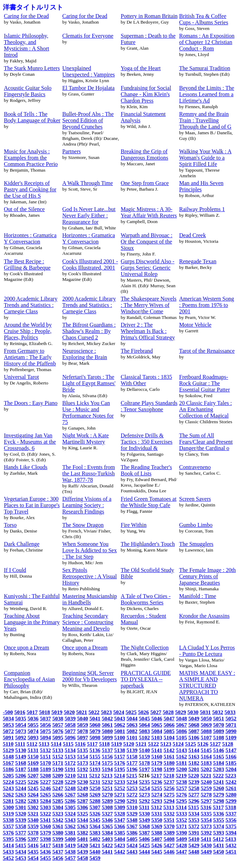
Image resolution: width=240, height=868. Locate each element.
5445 (157, 852)
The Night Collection (145, 648)
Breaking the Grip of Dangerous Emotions (145, 155)
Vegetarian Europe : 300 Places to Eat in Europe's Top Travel (32, 505)
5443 (132, 852)
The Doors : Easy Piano (31, 403)
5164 (206, 756)
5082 (132, 731)
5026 (143, 712)
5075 (45, 731)
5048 (181, 718)
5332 (169, 814)
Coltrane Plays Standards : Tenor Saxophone (149, 406)
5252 (120, 788)
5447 (181, 852)
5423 (120, 845)
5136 (95, 750)
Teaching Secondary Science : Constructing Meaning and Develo (88, 622)
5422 (107, 845)
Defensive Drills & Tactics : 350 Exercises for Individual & (147, 442)
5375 (231, 826)
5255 (157, 788)
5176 (120, 763)
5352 (181, 820)
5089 (219, 731)
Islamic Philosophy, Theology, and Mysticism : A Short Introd (26, 45)
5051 (219, 718)
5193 (95, 769)
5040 (83, 718)
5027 (156, 712)
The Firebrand (137, 351)
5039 (70, 718)
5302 (33, 807)
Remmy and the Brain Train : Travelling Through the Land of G (205, 120)
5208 (45, 775)
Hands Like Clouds (26, 467)
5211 (82, 775)
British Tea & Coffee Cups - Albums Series (204, 19)
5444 (144, 852)
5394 (231, 833)
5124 (178, 744)
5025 (131, 712)
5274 (157, 795)
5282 (21, 801)
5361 (58, 826)
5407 (157, 839)
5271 (120, 795)
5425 (144, 845)
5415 (21, 845)
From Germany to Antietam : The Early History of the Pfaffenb (30, 357)
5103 (157, 737)
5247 (58, 788)
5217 (156, 775)
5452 (8, 858)
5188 (33, 769)
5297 (206, 801)
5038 (58, 718)
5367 (132, 826)
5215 (132, 775)
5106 (194, 737)
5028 (168, 712)
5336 (219, 814)
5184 (219, 763)
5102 (144, 737)
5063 (132, 725)
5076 (58, 731)
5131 (33, 750)
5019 (57, 712)
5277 (194, 795)
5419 (70, 845)
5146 (219, 750)
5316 (206, 807)
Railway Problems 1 (202, 209)
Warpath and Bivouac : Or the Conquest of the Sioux (147, 242)
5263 (21, 795)
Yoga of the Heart (141, 68)
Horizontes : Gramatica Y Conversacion (30, 238)
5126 (203, 744)
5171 (58, 763)
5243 (8, 788)
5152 (58, 756)
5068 (194, 725)
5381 (70, 833)
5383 (95, 833)
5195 (120, 769)
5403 (107, 839)
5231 (95, 782)
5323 (58, 814)
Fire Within (134, 525)
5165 (219, 756)
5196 (132, 769)
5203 (219, 769)
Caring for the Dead (26, 16)
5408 (169, 839)
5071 (231, 725)
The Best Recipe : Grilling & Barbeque (27, 264)
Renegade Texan (198, 261)
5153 (70, 756)
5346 (107, 820)
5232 (107, 782)
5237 (169, 782)
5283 (33, 801)
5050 (206, 718)
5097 (83, 737)
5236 (157, 782)
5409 (181, 839)
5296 (194, 801)
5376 (8, 833)
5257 (181, 788)
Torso (10, 525)
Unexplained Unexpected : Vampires (89, 71)
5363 (83, 826)
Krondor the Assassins (204, 616)
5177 (132, 763)
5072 (8, 731)
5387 (144, 833)
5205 (8, 775)
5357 (8, 826)
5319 (8, 814)
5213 (107, 775)
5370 (169, 826)
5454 (33, 858)
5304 (58, 807)
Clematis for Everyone (88, 36)
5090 (231, 731)
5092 (21, 737)
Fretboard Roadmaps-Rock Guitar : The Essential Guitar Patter (204, 383)
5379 (45, 833)
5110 (8, 744)
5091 (8, 737)
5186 (8, 769)
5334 (194, 814)
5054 (21, 725)
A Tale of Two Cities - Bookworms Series (146, 599)
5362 (70, 826)
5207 (33, 775)
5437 (58, 852)
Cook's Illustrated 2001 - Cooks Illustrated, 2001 (90, 264)
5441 (107, 852)
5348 (132, 820)
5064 (144, 725)
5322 (45, 814)
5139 (132, 750)
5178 (144, 763)
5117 (92, 744)
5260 (219, 788)
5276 (181, 795)
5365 (107, 826)
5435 (33, 852)
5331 (157, 814)
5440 (95, 852)
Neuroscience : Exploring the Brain (85, 354)
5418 (58, 845)
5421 (95, 845)
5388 (157, 833)
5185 (231, 763)
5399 (58, 839)
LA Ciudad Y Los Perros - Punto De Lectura (207, 651)
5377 (21, 833)
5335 (206, 814)
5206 (21, 775)
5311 (144, 807)
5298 (219, 801)
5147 (231, 750)
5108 (219, 737)
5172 (70, 763)
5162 (181, 756)
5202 (206, 769)
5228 (58, 782)
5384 (107, 833)
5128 (227, 744)
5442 (120, 852)
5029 (181, 712)
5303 (45, 807)
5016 (20, 712)
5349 (144, 820)
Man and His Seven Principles (201, 186)
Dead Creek (192, 235)
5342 (58, 820)
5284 (45, 801)
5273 (144, 795)
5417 (45, 845)
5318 (231, 807)
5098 (95, 737)
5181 (181, 763)
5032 (218, 712)
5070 (219, 725)
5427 (169, 845)
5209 (58, 775)
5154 (83, 756)
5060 (95, 725)
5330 (144, 814)
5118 (104, 744)
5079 (95, 731)
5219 (181, 775)
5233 (120, 782)
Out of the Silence (24, 209)
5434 (21, 852)
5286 (70, 801)
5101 (132, 737)
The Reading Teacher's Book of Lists (146, 470)
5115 (68, 744)
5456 (58, 858)
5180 (169, 763)
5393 (219, 833)
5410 (194, 839)
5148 (8, 756)
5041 (95, 718)
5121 (141, 744)
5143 (181, 750)
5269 (95, 795)
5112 (32, 744)
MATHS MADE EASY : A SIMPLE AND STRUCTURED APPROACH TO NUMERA (207, 686)
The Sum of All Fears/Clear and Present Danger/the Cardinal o (206, 442)
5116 (80, 744)
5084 (157, 731)
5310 (132, 807)
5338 (8, 820)
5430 (206, 845)
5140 (144, 750)
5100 (120, 737)
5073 (21, 731)
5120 (128, 744)
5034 (8, 718)
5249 (83, 788)
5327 (107, 814)
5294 (169, 801)
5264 (33, 795)
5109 (231, 737)
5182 (194, 763)
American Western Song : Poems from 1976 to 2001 (207, 305)
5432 (231, 845)
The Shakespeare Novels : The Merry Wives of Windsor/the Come (149, 305)
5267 (70, 795)
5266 (58, 795)
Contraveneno (195, 467)
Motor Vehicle (195, 325)
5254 (144, 788)
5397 (33, 839)
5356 (231, 820)
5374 (219, 826)
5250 (95, 788)
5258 (194, 788)
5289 (107, 801)
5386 (132, 833)
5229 (70, 782)
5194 (107, 769)
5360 (45, 826)
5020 (69, 712)
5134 (70, 750)
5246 (45, 788)
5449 (206, 852)
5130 (21, 750)
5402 (95, 839)
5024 (119, 712)
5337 (231, 814)
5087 (194, 731)
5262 (8, 795)
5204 (231, 769)
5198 (157, 769)
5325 (83, 814)
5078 (83, 731)
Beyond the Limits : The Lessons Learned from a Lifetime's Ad (207, 94)
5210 (70, 775)
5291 (132, 801)
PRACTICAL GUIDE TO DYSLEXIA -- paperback (146, 679)
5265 (45, 795)
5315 (194, 807)
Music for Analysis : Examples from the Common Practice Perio (31, 158)
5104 (169, 737)
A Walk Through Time (88, 183)
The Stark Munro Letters (32, 68)
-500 (8, 712)
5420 (83, 845)
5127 (215, 744)
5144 (194, 750)
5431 (219, 845)
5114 (56, 744)
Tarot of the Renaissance (207, 351)
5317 (218, 807)
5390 (181, 833)
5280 (231, 795)
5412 (218, 839)
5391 (194, 833)
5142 (169, 750)
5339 (21, 820)
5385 (120, 833)
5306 (83, 807)
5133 (58, 750)
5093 (33, 737)
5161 (169, 756)
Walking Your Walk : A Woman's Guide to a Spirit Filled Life (205, 158)
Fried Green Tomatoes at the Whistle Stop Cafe (149, 502)
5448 (194, 852)
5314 (181, 807)
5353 (194, 820)
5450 (219, 852)
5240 (206, 782)
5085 (169, 731)
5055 (33, 725)
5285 (58, 801)
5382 (83, 833)
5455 (45, 858)
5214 (119, 775)
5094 (45, 737)
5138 (120, 750)
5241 (219, 782)
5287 (83, 801)
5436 (45, 852)
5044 (132, 718)
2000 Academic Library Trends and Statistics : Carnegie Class (31, 305)
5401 (83, 839)
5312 (156, 807)
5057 (58, 725)
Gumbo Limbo (196, 525)
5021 (82, 712)
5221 (206, 775)
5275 (169, 795)
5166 (231, 756)
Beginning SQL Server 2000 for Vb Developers (90, 676)
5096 (70, 737)
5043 (120, 718)
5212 (95, 775)
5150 (33, 756)
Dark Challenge (22, 544)
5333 (181, 814)
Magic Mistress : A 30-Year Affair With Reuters (149, 212)
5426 (157, 845)
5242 (231, 782)
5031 (205, 712)
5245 (33, 788)
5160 (157, 756)
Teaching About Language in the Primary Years (32, 622)
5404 (120, 839)
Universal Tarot (21, 377)
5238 (181, 782)
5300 (8, 807)
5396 (21, 839)
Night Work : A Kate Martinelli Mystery (86, 439)
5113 (44, 744)
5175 (107, 763)
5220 (194, 775)
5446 (169, 852)
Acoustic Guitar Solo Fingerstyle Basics (28, 91)
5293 (157, 801)
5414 (8, 845)
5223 (231, 775)
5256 (169, 788)
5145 (206, 750)
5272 (132, 795)
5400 (70, 839)
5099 (107, 737)
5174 (95, 763)
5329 (132, 814)
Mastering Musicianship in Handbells (90, 599)
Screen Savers (195, 499)
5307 (95, 807)
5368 (144, 826)
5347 (120, 820)
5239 (194, 782)
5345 (95, 820)
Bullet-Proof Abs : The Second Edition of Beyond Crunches (88, 120)
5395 (8, 839)
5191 (70, 769)
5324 (70, 814)
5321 (33, 814)
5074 (33, 731)
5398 (45, 839)
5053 (8, 725)
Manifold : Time (198, 596)
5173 (83, 763)
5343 (70, 820)
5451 (231, 852)
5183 (206, 763)
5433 (8, 852)
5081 (120, 731)
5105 (181, 737)
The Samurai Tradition (205, 68)
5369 (157, 826)
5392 (206, 833)
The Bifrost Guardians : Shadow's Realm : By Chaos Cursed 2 (89, 331)
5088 (206, 731)
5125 (190, 744)
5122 (153, 744)
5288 (95, 801)
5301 (21, 807)
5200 (181, 769)
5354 (206, 820)
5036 (33, 718)
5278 (206, 795)
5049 (194, 718)
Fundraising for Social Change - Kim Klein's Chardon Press (146, 94)
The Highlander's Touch (148, 544)
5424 (132, 845)
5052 (231, 718)
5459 (95, 858)
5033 (230, 712)
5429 (194, 845)
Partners (72, 151)
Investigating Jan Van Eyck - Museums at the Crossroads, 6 (30, 442)
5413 (231, 839)
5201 (194, 769)
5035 (21, 718)
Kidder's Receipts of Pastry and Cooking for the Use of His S (30, 189)
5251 (107, 788)
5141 (157, 750)
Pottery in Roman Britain (149, 16)
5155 (95, 756)
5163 (194, 756)
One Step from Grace (145, 183)
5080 (107, 731)
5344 (83, 820)
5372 (194, 826)
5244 (21, 788)
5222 (218, 775)
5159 (144, 756)
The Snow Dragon (83, 525)
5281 (8, 801)
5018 (45, 712)
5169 (33, 763)
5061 (107, 725)
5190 (58, 769)
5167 (8, 763)
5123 (166, 744)
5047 (169, 718)
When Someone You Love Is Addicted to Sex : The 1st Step (90, 550)
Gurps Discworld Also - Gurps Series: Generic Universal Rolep (148, 268)
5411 (206, 839)
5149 (21, 756)
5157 (120, 756)
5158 (132, 756)
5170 (45, 763)
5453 (21, 858)
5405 (132, 839)
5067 (181, 725)
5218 (169, 775)
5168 (21, 763)
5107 (206, 737)
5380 (58, 833)
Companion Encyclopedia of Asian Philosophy (29, 679)
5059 (83, 725)
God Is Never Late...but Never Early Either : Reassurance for (89, 216)
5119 (116, 744)
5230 (83, 782)
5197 (144, 769)
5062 (120, 725)
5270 (107, 795)
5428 (181, 845)
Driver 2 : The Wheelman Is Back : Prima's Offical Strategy (148, 331)
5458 (83, 858)
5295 (181, 801)
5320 (21, 814)
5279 (219, 795)
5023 (106, 712)
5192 (83, 769)
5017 (32, 712)
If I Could (15, 570)
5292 (144, 801)
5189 (45, 769)
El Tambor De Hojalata (88, 88)
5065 (157, 725)
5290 (120, 801)
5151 (45, 756)
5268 (83, 795)
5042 (107, 718)
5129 (8, 750)
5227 (45, 782)
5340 (33, 820)
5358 (21, 826)
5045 (144, 718)
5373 (206, 826)
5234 (132, 782)
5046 (157, 718)
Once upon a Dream (26, 648)
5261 (231, 788)
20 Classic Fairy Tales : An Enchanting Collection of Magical (205, 409)
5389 (169, 833)
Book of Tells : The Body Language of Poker (32, 117)
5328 (120, 814)
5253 (132, 788)
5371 (181, 826)
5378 (33, 833)
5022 (94, 712)
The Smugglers (196, 544)
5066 (169, 725)
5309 (120, 807)
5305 (70, 807)
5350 (157, 820)
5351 (169, 820)
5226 (33, 782)
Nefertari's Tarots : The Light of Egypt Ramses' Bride (89, 383)
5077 (70, 731)
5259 (206, 788)
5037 (45, 718)
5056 (45, 725)
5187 (21, 769)
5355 (219, 820)
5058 (70, 725)
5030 (193, 712)
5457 (70, 858)
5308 (107, 807)
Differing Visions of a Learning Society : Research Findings (87, 505)
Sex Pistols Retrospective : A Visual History (90, 576)
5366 (120, 826)
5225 (21, 782)
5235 (144, 782)
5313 (169, 807)
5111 (20, 744)
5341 (45, 820)
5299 (231, 801)
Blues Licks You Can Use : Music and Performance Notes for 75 (88, 413)
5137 (107, 750)
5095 (58, 737)
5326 (95, 814)
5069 (206, 725)
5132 (45, 750)
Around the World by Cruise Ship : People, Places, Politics (28, 331)
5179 (157, 763)
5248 (70, 788)
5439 (83, 852)
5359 (33, 826)
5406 (144, 839)
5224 (8, 782)
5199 (169, 769)
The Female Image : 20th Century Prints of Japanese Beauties (207, 576)
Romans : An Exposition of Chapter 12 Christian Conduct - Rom (207, 42)
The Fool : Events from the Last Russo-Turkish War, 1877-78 (89, 473)
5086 (181, 731)
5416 (33, 845)
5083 (144, 731)
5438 (70, 852)
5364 (95, 826)
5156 (107, 756)
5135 (83, 750)
